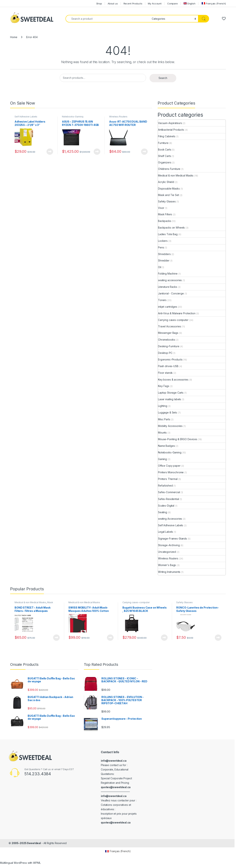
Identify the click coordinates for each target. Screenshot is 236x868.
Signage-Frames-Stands (172, 539)
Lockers (163, 241)
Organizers (165, 162)
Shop (99, 3)
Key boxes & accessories (173, 380)
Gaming (162, 459)
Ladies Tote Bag (168, 234)
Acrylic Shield (166, 182)
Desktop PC (165, 353)
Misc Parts (164, 419)
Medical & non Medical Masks (176, 175)
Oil (160, 267)
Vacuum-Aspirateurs (170, 123)
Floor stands (165, 373)
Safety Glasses (167, 201)
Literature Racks (168, 287)
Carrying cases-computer (173, 320)
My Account (155, 3)
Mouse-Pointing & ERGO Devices (178, 439)
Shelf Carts (164, 156)
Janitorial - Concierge (171, 293)
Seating (163, 512)
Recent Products (133, 3)
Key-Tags (164, 386)
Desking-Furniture (169, 346)
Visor (161, 208)
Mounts (162, 433)
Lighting (163, 406)
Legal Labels (165, 532)
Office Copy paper (169, 466)
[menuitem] (189, 3)
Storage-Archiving (169, 545)
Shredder (164, 260)
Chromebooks (166, 340)
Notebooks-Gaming (73, 117)
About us (113, 3)
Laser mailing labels (170, 399)
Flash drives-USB (168, 366)
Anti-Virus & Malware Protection (177, 313)
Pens (161, 247)
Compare (172, 3)
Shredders (164, 254)
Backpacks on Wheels (171, 228)
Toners (162, 300)
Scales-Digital (166, 506)
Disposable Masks (169, 189)
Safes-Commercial (169, 492)
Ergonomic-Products (170, 359)
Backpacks (165, 221)
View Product (50, 152)
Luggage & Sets (168, 412)
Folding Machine (168, 274)
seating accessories (170, 280)
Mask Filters (165, 214)
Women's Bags (167, 565)
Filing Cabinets (167, 136)
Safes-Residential (169, 499)
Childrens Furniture (169, 169)
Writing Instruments (169, 572)
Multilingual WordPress (13, 863)
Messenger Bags (168, 333)
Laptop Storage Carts (171, 393)
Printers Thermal (168, 479)
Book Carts (165, 150)
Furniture (163, 143)
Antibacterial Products (171, 130)
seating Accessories (170, 519)
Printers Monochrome (171, 472)
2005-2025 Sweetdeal (26, 843)
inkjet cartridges (168, 307)
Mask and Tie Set (169, 195)
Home (14, 37)
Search (163, 78)
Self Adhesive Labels (26, 117)
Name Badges (166, 446)
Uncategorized (167, 552)
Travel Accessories (169, 326)
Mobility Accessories (170, 426)
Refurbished (165, 486)
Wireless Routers (118, 117)
